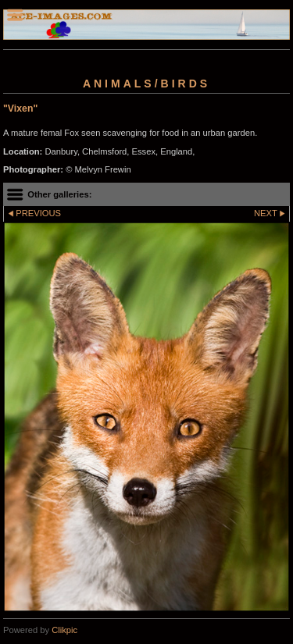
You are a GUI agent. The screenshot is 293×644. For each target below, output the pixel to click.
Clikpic (64, 630)
